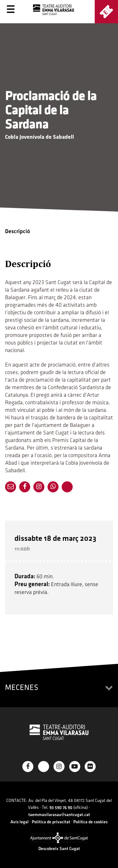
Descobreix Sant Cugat (59, 849)
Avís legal (20, 822)
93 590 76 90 (61, 808)
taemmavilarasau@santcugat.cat (59, 815)
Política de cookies (90, 822)
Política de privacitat (51, 822)
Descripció (17, 231)
